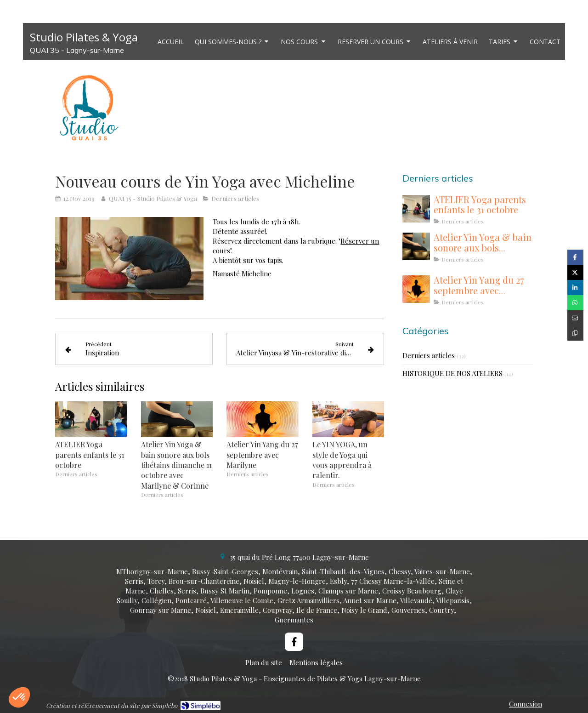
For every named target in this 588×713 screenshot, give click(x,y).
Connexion (526, 704)
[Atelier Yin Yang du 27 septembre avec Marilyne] (416, 289)
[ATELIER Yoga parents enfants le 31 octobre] (416, 209)
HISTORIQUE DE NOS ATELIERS (452, 373)
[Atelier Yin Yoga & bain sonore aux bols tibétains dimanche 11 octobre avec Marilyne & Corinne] (416, 246)
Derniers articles (429, 355)
